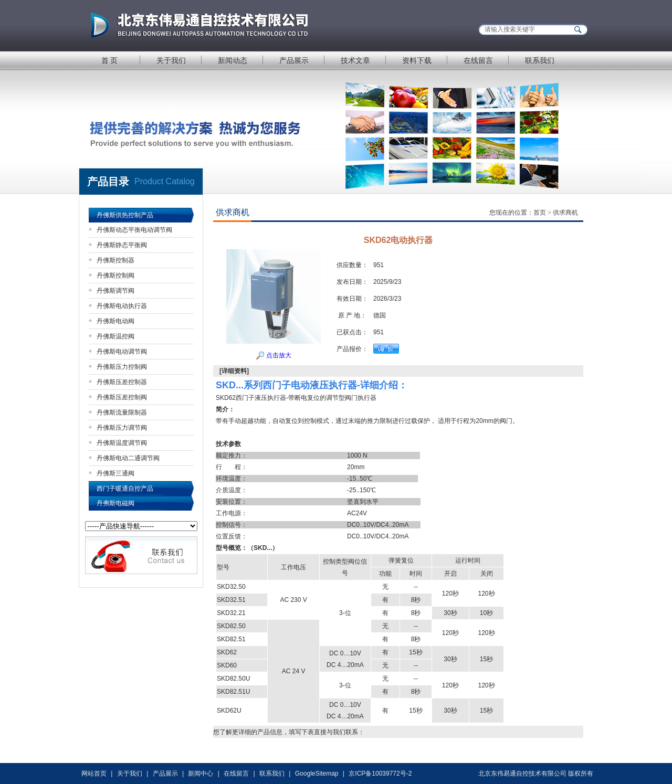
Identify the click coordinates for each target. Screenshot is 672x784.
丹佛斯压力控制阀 (122, 367)
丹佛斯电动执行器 (122, 306)
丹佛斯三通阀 (115, 473)
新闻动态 (233, 60)
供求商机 (565, 213)
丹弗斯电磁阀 (115, 503)
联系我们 (540, 60)
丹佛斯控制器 (115, 260)
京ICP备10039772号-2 (380, 774)
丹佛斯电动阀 (115, 321)
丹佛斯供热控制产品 (125, 215)
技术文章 (355, 60)
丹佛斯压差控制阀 (122, 397)
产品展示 (294, 60)
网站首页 (94, 774)
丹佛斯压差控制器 (122, 382)
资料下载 (417, 60)
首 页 (110, 60)
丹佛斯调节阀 (115, 291)
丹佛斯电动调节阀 (122, 352)
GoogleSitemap (317, 774)
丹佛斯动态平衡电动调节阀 (134, 230)
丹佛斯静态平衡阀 (122, 245)
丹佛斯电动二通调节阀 (128, 458)
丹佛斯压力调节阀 (122, 428)
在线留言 (478, 60)
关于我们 (171, 60)
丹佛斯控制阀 (115, 276)
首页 (540, 213)
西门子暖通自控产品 (125, 489)
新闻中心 (201, 774)
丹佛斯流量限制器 (122, 412)
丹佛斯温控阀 (115, 336)
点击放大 (273, 355)
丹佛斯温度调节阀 (122, 443)
